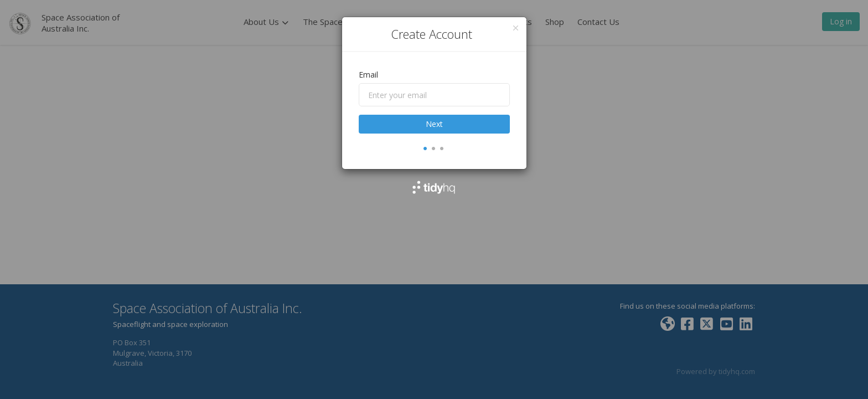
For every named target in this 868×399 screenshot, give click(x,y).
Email (368, 75)
